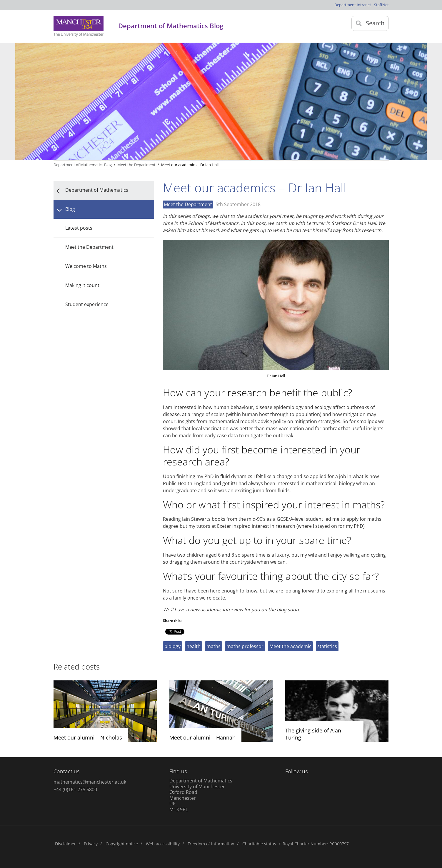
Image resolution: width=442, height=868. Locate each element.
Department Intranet (353, 5)
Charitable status (259, 844)
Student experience (87, 304)
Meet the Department (89, 247)
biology (172, 646)
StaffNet (381, 5)
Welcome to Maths (86, 266)
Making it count (82, 285)
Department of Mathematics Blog (83, 165)
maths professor (245, 646)
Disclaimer (65, 844)
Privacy (91, 844)
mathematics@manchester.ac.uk (90, 782)
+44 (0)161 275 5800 (75, 789)
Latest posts (79, 228)
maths (214, 646)
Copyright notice (122, 844)
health (194, 646)
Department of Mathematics (97, 190)
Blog (70, 209)
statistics (327, 646)
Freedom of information (211, 844)
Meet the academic (290, 646)
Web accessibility (163, 844)
